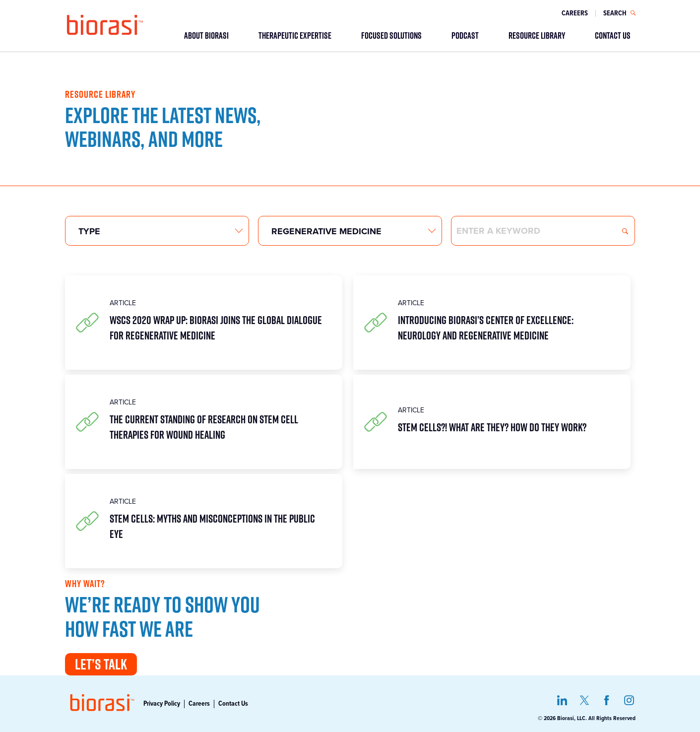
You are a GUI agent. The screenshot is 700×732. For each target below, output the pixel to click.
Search (625, 231)
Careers (575, 13)
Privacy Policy (162, 704)
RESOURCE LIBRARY (537, 35)
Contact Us (233, 704)
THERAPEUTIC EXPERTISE (295, 35)
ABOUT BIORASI (206, 35)
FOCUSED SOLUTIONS (391, 35)
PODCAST (465, 35)
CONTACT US (613, 35)
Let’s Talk (101, 664)
